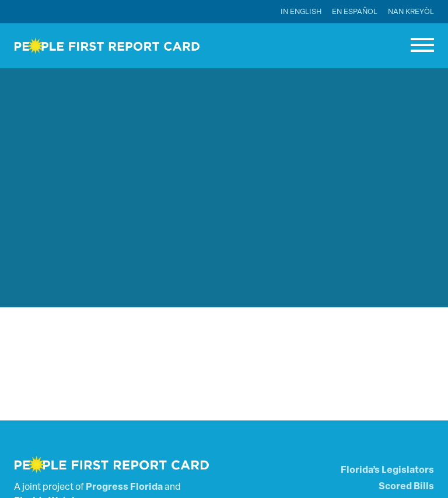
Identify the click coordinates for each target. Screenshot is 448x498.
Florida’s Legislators (387, 471)
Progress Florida (124, 488)
